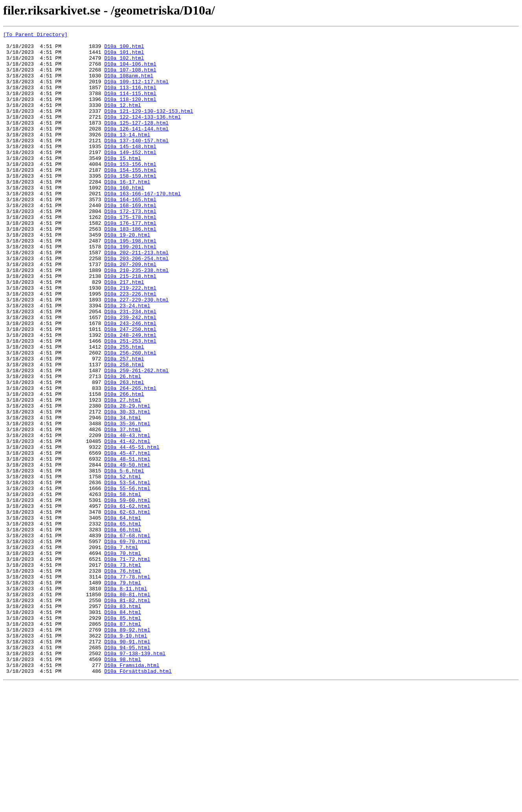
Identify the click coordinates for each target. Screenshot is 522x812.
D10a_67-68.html (127, 637)
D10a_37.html (123, 509)
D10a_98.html (123, 785)
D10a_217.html (124, 333)
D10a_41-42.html (127, 524)
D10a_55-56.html (127, 580)
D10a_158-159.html (130, 205)
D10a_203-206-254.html (136, 304)
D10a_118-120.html (130, 113)
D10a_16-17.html (127, 212)
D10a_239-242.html (130, 375)
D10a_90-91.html (127, 764)
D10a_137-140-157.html (136, 163)
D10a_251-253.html (130, 403)
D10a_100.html (124, 50)
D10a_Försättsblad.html (138, 799)
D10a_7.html (121, 651)
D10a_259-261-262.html (136, 439)
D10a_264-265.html (130, 460)
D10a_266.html (124, 467)
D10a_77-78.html (127, 686)
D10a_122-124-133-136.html (142, 134)
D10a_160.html (124, 219)
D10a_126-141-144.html (136, 149)
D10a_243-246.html (130, 382)
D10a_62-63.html (127, 608)
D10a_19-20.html (127, 276)
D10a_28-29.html (127, 481)
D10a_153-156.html (130, 191)
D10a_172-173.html (130, 248)
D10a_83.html (123, 722)
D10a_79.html (123, 693)
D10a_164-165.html (130, 233)
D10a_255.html (124, 410)
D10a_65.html (123, 623)
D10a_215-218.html (130, 325)
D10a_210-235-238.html (136, 318)
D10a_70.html (123, 658)
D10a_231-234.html (130, 368)
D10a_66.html (123, 630)
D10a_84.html (123, 729)
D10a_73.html (123, 672)
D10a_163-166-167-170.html (142, 226)
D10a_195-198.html (130, 283)
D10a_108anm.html (129, 85)
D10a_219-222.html (130, 340)
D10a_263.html (124, 453)
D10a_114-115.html (130, 106)
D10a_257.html (124, 424)
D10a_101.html (124, 57)
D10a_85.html (123, 736)
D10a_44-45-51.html (132, 531)
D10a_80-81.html (127, 707)
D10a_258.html (124, 432)
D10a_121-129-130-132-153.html (148, 127)
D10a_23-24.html (127, 361)
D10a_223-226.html (130, 347)
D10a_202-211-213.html (136, 297)
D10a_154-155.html (130, 198)
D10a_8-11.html (125, 700)
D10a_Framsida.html (132, 792)
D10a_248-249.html (130, 396)
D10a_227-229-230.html (136, 354)
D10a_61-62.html (127, 601)
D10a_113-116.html (130, 99)
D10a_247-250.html (130, 389)
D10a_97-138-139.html (135, 778)
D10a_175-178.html (130, 255)
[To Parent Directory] (35, 35)
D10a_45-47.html (127, 538)
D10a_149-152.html (130, 177)
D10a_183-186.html (130, 269)
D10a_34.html (123, 495)
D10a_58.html (123, 587)
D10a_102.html (124, 64)
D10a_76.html (123, 679)
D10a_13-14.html (127, 156)
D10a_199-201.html (130, 290)
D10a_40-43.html (127, 516)
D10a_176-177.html (130, 262)
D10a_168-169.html (130, 241)
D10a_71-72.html (127, 665)
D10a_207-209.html (130, 311)
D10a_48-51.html (127, 545)
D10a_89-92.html (127, 750)
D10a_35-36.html (127, 502)
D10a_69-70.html (127, 644)
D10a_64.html (123, 615)
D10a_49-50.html (127, 552)
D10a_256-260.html (130, 417)
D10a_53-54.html (127, 573)
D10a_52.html (123, 566)
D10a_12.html (123, 120)
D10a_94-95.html (127, 771)
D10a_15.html (123, 184)
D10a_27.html (123, 474)
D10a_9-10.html (125, 757)
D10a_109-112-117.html (136, 92)
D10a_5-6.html (124, 559)
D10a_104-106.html (130, 71)
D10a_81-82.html (127, 715)
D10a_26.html (123, 446)
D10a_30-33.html (127, 488)
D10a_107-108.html (130, 78)
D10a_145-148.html (130, 170)
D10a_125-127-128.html (136, 141)
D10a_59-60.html (127, 594)
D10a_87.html (123, 743)
